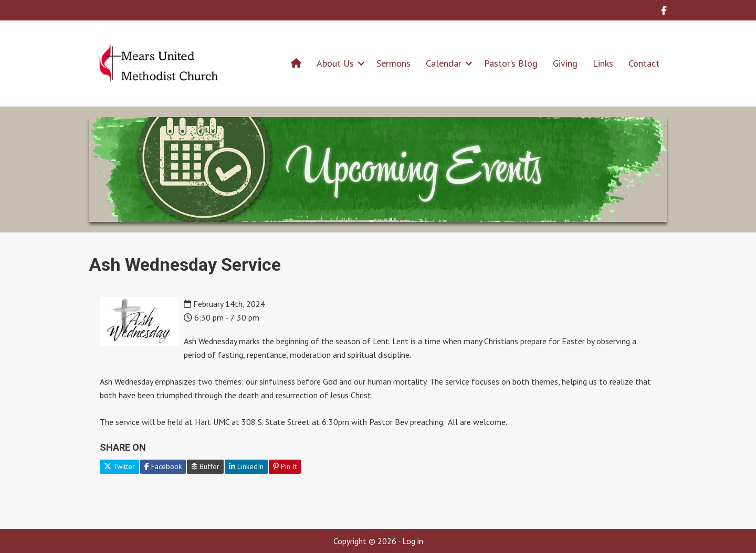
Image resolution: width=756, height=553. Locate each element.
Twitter (119, 466)
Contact (644, 63)
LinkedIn (246, 466)
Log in (413, 541)
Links (603, 63)
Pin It (285, 466)
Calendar (444, 63)
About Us (335, 63)
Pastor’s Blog (511, 63)
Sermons (393, 63)
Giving (565, 63)
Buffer (205, 466)
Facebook (163, 466)
